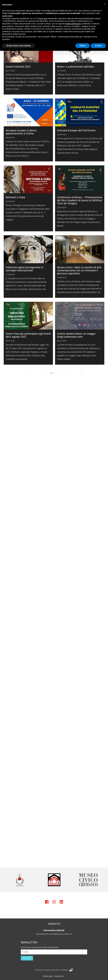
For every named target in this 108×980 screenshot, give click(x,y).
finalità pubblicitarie (73, 24)
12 (62, 373)
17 (76, 373)
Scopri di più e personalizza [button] (19, 46)
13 (67, 373)
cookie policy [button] (7, 16)
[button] (105, 4)
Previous (6, 880)
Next (102, 880)
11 (57, 373)
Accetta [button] (98, 46)
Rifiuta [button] (83, 46)
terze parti (43, 18)
